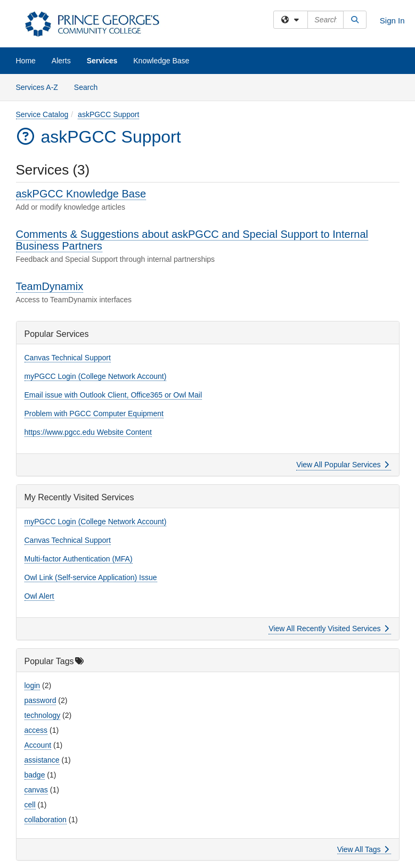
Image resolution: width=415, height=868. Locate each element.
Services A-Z (37, 87)
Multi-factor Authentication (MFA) (79, 559)
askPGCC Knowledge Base (81, 194)
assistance (42, 760)
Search (90, 86)
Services (102, 61)
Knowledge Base (161, 61)
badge (35, 775)
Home (26, 61)
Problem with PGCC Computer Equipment (94, 414)
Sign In (392, 20)
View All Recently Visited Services (328, 629)
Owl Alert (39, 596)
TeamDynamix (50, 286)
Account (38, 745)
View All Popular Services (342, 465)
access (36, 730)
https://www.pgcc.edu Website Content (88, 432)
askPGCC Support (108, 114)
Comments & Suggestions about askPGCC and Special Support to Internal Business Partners (192, 240)
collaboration (46, 820)
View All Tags (363, 849)
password (40, 700)
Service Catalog (42, 114)
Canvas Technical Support (68, 358)
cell (30, 805)
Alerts (61, 61)
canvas (36, 790)
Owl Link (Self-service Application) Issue (91, 577)
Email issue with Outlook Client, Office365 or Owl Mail (113, 395)
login (32, 685)
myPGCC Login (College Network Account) (96, 376)
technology (43, 715)
